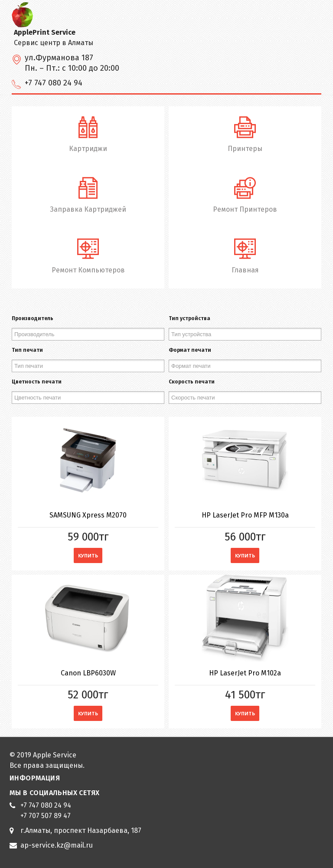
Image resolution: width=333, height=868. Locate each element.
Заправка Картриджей (88, 194)
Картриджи (88, 133)
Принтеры (245, 133)
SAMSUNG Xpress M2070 (88, 515)
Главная (245, 255)
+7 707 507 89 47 (46, 816)
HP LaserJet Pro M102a (245, 673)
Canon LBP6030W (88, 673)
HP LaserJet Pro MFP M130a (245, 515)
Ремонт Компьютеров (88, 255)
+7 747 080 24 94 (46, 805)
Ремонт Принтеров (245, 194)
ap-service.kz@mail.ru (57, 845)
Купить (88, 555)
